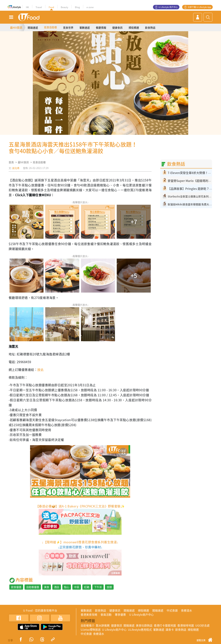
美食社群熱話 (144, 625)
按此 (40, 370)
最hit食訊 (23, 162)
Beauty (64, 7)
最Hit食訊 (16, 27)
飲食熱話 (150, 28)
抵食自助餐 (51, 27)
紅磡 (87, 587)
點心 (67, 587)
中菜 (77, 587)
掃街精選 (134, 28)
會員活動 (106, 614)
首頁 (11, 162)
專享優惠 (120, 614)
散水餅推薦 (103, 625)
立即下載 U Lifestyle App (199, 7)
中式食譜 (172, 610)
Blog (77, 7)
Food (51, 7)
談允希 (16, 168)
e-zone (90, 7)
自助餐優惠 (33, 587)
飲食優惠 (16, 587)
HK (27, 7)
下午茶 (98, 587)
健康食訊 (117, 28)
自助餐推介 (88, 625)
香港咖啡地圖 (186, 625)
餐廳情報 (101, 28)
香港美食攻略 (89, 614)
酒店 (57, 587)
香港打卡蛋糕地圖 (165, 625)
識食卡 (170, 630)
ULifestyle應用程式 (140, 630)
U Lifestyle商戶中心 (141, 614)
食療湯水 (186, 610)
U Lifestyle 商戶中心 (168, 7)
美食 (47, 587)
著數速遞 (85, 28)
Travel (39, 7)
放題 (109, 587)
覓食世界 (68, 28)
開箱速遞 (33, 28)
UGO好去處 (202, 625)
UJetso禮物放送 (91, 630)
